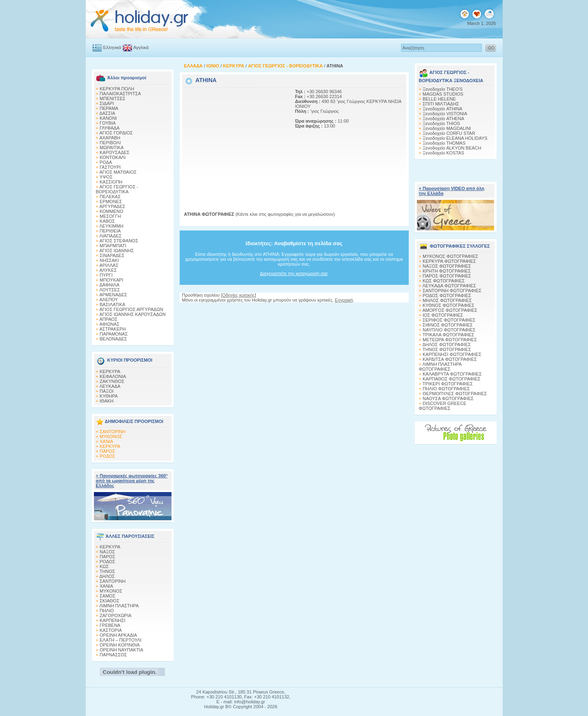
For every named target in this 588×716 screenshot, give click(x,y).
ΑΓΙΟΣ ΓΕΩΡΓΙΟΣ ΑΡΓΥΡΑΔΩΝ (131, 309)
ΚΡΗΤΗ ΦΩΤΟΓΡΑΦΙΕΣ (447, 271)
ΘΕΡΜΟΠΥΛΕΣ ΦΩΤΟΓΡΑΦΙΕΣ (455, 394)
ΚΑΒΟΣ (107, 221)
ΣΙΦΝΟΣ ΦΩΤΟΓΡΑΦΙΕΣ (448, 325)
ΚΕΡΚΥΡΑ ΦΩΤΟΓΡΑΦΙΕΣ (449, 261)
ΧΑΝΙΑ (106, 441)
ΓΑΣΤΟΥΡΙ (110, 167)
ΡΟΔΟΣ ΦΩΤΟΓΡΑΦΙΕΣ (447, 295)
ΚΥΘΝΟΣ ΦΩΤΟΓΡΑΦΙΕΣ (449, 305)
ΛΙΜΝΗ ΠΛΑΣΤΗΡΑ (119, 606)
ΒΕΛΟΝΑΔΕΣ (113, 339)
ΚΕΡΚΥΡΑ (110, 371)
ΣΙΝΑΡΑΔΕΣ (112, 255)
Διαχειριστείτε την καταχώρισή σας (294, 273)
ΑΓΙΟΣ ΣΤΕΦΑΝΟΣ (119, 241)
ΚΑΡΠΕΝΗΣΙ (112, 620)
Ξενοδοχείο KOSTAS (443, 153)
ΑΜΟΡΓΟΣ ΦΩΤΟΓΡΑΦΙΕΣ (450, 310)
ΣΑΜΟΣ (108, 596)
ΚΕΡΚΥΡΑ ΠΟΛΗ (117, 89)
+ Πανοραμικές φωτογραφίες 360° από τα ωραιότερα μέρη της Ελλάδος (132, 481)
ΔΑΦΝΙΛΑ (109, 285)
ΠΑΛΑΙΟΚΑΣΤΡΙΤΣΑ (120, 94)
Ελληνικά (112, 47)
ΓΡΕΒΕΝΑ (110, 625)
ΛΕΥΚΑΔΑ (110, 386)
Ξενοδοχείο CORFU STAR (449, 133)
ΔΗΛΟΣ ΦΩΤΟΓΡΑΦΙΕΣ (446, 345)
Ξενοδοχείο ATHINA (442, 109)
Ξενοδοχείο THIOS (441, 123)
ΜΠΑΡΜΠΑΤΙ (113, 246)
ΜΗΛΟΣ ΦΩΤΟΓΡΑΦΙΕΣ (447, 300)
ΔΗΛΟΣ (107, 576)
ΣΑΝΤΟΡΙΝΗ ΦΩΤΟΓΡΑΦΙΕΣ (452, 291)
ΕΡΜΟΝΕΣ (111, 201)
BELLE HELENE (439, 99)
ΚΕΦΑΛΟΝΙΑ (113, 376)
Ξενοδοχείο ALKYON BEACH (452, 148)
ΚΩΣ (104, 566)
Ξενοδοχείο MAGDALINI (447, 128)
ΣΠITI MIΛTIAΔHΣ (441, 104)
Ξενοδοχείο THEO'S (443, 89)
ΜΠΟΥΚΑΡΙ (111, 280)
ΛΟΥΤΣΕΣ (109, 290)
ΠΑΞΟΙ (107, 391)
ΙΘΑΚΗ (107, 401)
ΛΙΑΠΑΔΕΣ (110, 236)
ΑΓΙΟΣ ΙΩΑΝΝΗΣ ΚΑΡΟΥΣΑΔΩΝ (132, 314)
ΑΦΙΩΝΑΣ (109, 324)
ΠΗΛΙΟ (107, 611)
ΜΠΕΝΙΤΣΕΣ (112, 98)
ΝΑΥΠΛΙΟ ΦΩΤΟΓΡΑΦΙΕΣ (449, 330)
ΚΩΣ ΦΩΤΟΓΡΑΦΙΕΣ (444, 281)
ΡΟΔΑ (106, 162)
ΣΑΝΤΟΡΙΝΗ (112, 432)
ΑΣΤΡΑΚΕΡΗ (112, 329)
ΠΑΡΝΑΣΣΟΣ (113, 655)
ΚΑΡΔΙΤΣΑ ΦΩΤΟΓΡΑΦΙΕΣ (450, 359)
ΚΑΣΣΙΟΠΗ (111, 182)
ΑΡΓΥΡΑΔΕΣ (112, 206)
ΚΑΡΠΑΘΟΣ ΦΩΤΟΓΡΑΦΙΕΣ (452, 379)
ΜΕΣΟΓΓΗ (110, 216)
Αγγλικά (141, 47)
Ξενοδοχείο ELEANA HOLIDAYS (455, 138)
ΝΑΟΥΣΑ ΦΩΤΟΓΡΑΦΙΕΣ (448, 398)
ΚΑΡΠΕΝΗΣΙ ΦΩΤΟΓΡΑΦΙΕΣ (452, 354)
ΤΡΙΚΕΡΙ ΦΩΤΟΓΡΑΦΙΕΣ (448, 384)
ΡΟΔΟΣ (107, 456)
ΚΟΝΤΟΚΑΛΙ (113, 157)
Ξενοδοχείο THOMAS (444, 143)
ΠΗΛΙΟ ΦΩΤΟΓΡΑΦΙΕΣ (446, 389)
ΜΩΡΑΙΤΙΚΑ (112, 148)
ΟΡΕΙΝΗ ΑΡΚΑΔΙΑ (118, 635)
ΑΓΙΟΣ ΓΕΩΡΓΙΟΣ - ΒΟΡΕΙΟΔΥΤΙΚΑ (117, 189)
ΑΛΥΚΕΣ (108, 270)
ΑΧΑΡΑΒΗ (110, 138)
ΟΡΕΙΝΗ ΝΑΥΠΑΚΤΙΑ (121, 650)
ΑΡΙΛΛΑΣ (109, 265)
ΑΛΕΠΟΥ (109, 300)
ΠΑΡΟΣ (107, 451)
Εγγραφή (344, 300)
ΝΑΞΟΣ (107, 552)
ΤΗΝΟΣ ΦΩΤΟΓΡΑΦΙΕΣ (447, 349)
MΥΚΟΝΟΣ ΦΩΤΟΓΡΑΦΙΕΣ (450, 256)
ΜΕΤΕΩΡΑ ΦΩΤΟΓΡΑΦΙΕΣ (450, 340)
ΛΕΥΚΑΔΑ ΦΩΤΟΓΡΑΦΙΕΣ (449, 286)
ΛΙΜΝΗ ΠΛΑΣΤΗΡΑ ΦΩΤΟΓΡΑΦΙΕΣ (440, 367)
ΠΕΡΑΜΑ (109, 108)
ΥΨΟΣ (106, 177)
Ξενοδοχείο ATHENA (443, 119)
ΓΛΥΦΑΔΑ (110, 128)
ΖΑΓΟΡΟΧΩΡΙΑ (116, 615)
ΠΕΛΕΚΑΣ (110, 197)
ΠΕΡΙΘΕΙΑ (110, 231)
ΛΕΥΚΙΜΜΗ (111, 226)
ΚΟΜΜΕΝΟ (111, 211)
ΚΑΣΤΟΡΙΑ (111, 630)
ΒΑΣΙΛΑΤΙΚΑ (112, 304)
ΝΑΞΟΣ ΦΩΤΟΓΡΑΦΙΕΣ (447, 266)
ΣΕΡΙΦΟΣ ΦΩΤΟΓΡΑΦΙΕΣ (449, 320)
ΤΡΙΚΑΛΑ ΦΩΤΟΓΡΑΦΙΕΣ (449, 335)
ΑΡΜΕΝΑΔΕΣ (113, 295)
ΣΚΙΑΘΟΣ (109, 601)
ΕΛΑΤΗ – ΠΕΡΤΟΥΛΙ (120, 640)
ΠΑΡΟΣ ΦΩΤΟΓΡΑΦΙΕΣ (447, 276)
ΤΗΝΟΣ (107, 571)
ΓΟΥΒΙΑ (108, 123)
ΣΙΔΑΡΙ (107, 103)
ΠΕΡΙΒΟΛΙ (110, 143)
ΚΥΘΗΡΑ (109, 396)
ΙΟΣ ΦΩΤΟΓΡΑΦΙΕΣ (443, 315)
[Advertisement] (235, 140)
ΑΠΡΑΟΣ (108, 319)
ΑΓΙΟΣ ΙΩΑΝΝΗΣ (116, 251)
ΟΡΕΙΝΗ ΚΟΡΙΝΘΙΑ (120, 645)
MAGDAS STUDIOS (443, 94)
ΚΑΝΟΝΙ (108, 118)
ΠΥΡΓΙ (106, 275)
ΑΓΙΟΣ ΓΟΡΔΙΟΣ (116, 133)
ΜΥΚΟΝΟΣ (111, 436)
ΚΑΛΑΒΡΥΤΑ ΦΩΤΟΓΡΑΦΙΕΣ (452, 374)
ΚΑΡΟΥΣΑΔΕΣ (115, 152)
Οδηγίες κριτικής (238, 295)
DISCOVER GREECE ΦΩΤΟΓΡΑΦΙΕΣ (443, 406)
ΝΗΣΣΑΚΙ (109, 260)
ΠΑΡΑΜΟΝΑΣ (114, 334)
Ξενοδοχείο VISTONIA (445, 114)
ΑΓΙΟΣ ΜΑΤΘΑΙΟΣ (118, 172)
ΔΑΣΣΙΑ (107, 113)
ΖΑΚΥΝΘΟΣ (112, 381)
